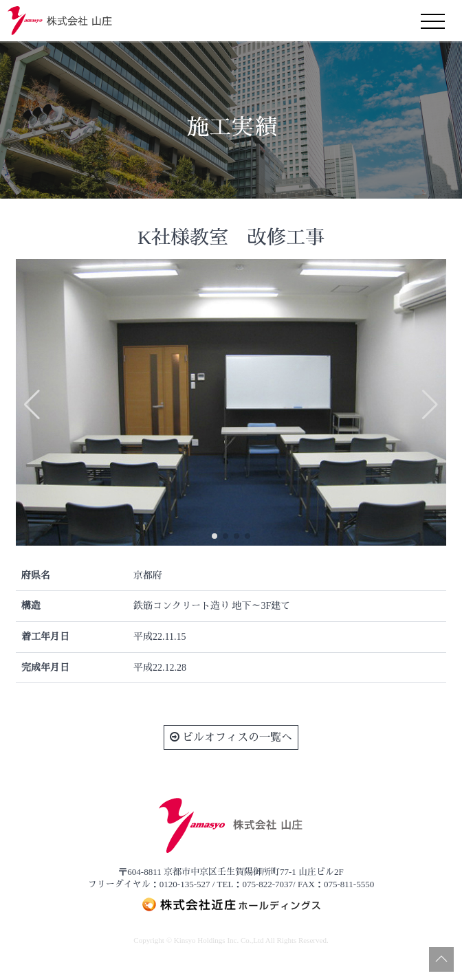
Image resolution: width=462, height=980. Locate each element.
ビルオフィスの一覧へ (231, 737)
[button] (214, 536)
